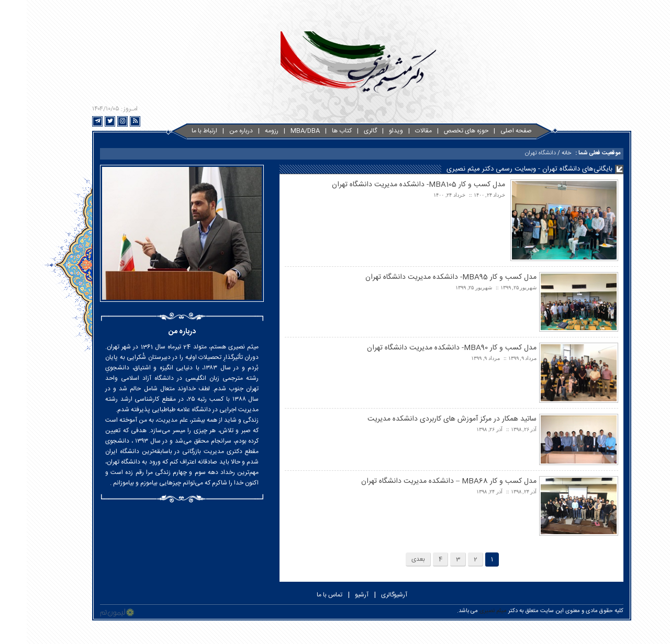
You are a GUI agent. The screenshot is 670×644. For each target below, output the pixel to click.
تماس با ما (303, 595)
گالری (344, 131)
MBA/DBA (278, 131)
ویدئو (369, 131)
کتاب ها (315, 131)
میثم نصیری (466, 611)
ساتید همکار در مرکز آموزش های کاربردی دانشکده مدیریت (425, 419)
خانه (540, 153)
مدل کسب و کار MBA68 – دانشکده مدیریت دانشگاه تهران (422, 481)
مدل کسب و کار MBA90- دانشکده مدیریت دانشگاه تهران (425, 348)
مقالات (397, 131)
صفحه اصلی (489, 131)
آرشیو (335, 595)
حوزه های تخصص (439, 131)
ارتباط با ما (178, 131)
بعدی (392, 559)
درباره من (214, 131)
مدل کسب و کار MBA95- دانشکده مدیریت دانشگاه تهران (424, 277)
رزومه (245, 131)
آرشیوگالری (367, 595)
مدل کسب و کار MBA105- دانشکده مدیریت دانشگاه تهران (392, 185)
